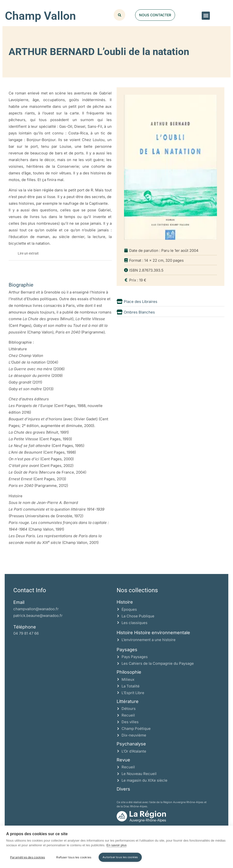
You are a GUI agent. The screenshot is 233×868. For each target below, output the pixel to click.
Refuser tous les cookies (74, 857)
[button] (206, 16)
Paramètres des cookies (27, 857)
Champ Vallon (40, 16)
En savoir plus (117, 845)
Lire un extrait (28, 253)
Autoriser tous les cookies (120, 857)
